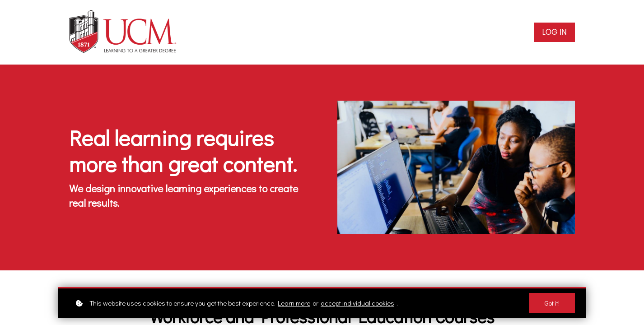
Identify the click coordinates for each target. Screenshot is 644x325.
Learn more (294, 303)
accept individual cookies (357, 303)
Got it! (552, 303)
